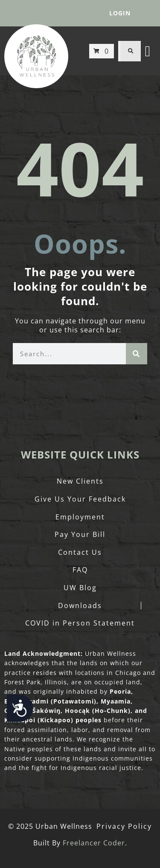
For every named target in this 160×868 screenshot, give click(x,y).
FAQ (80, 570)
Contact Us (80, 552)
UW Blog (80, 588)
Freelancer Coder (94, 843)
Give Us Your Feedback (80, 499)
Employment (80, 517)
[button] (131, 51)
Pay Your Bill (80, 534)
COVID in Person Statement (80, 623)
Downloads (80, 606)
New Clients (80, 481)
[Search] (137, 354)
